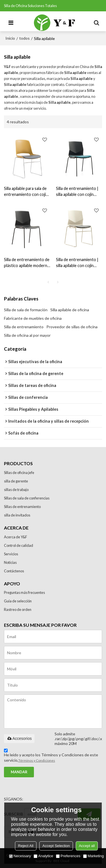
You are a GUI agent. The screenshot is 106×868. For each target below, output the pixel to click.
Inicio (10, 38)
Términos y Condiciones (37, 760)
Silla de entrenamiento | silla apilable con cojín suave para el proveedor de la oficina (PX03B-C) (78, 192)
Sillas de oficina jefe (19, 473)
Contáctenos (14, 571)
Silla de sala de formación (26, 310)
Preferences (68, 856)
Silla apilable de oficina (70, 310)
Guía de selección (18, 601)
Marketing (93, 856)
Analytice (43, 856)
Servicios (11, 554)
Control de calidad (19, 545)
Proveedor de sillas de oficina (72, 327)
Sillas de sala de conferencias (27, 498)
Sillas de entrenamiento (22, 507)
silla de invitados (17, 515)
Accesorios (19, 738)
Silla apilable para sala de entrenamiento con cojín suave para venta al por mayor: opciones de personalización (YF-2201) (26, 192)
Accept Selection (56, 846)
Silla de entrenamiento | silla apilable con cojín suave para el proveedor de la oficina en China (78, 263)
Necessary (20, 856)
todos (24, 38)
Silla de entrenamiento (24, 327)
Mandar (19, 772)
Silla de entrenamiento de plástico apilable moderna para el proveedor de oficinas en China (27, 263)
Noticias (10, 562)
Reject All (26, 846)
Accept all (87, 846)
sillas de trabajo (16, 490)
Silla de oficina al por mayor (27, 335)
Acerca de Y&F (16, 537)
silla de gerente (16, 481)
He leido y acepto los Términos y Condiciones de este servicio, (51, 756)
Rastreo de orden (18, 609)
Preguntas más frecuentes (24, 592)
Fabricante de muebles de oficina (33, 318)
